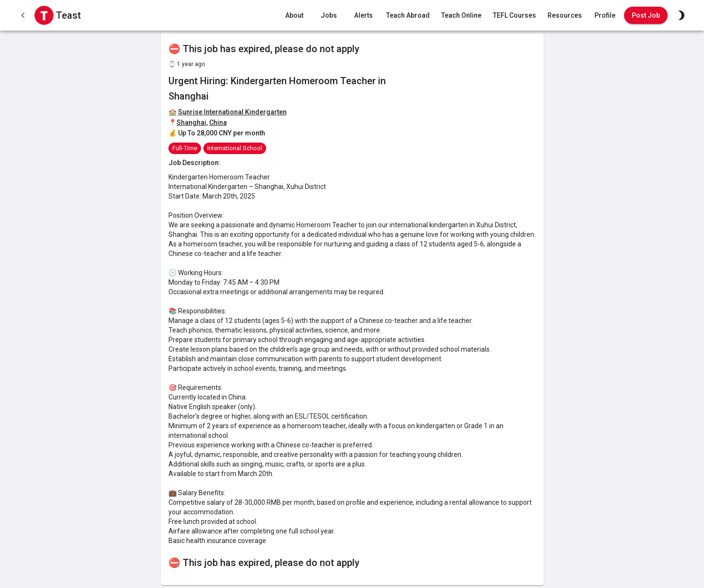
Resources (565, 16)
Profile (605, 16)
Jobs (329, 16)
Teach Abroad (408, 16)
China (218, 122)
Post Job (646, 16)
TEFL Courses (514, 16)
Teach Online (461, 16)
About (294, 16)
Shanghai (191, 122)
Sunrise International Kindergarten (232, 112)
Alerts (363, 16)
